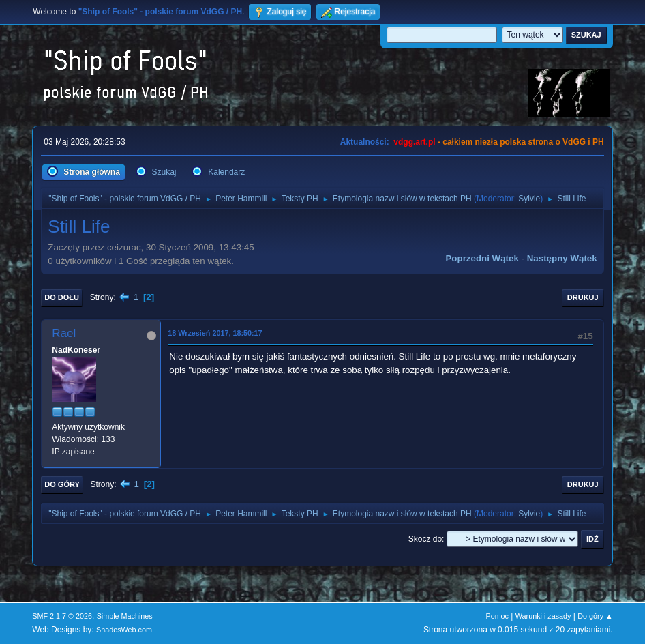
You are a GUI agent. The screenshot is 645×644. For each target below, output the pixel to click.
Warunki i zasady (543, 616)
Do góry (62, 484)
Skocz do (425, 539)
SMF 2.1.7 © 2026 (62, 616)
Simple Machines (125, 616)
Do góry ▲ (595, 616)
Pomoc (497, 616)
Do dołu (62, 297)
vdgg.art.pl (414, 142)
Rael (64, 333)
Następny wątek (562, 258)
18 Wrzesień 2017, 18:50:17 (215, 333)
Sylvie (529, 199)
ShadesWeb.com (124, 630)
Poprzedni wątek (482, 258)
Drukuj (583, 297)
